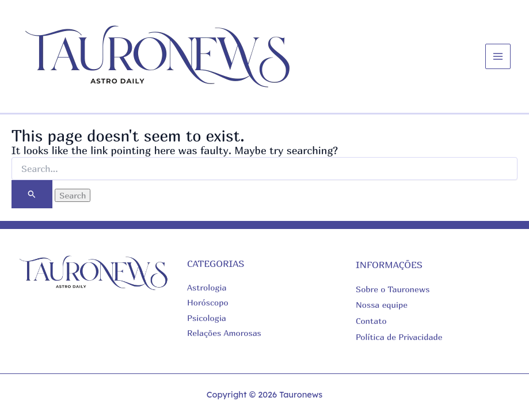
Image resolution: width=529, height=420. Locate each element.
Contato (371, 321)
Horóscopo (208, 302)
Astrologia (207, 287)
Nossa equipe (382, 305)
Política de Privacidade (399, 337)
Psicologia (207, 318)
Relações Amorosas (224, 333)
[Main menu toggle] (498, 56)
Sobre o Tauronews (393, 289)
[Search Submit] (32, 194)
